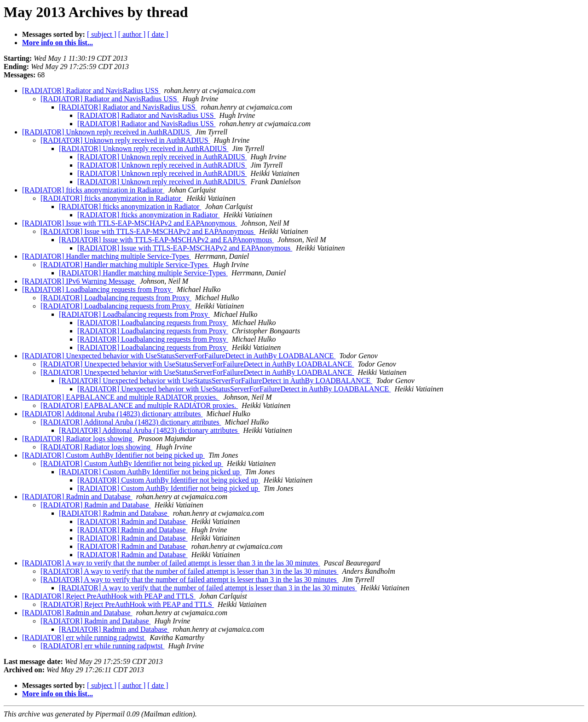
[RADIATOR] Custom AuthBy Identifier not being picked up (113, 455)
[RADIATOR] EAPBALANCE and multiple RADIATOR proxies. (121, 397)
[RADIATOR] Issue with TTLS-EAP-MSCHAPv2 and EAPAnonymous (130, 223)
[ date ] (158, 34)
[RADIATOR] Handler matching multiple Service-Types (107, 256)
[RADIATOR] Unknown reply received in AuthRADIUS (107, 132)
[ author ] (132, 34)
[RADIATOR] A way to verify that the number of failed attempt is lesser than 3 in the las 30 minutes (171, 563)
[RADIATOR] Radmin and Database (77, 497)
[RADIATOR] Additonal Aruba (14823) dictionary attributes (112, 414)
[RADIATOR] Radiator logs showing (78, 439)
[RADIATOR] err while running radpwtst (84, 638)
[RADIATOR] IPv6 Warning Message (79, 281)
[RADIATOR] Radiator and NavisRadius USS (91, 90)
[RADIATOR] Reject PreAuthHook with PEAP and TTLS (109, 596)
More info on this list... (58, 43)
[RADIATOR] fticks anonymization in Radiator (93, 190)
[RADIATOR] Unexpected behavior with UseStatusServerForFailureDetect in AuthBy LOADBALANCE (179, 356)
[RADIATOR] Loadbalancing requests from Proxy (98, 289)
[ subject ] (102, 34)
